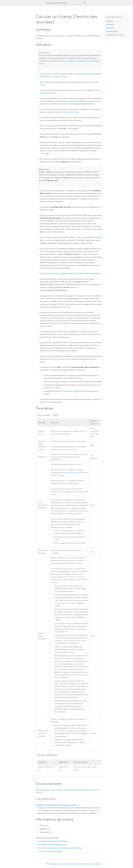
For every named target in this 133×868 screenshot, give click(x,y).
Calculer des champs (71, 112)
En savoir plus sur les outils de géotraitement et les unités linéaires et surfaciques (70, 274)
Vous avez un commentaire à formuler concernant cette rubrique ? (76, 864)
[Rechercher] (85, 3)
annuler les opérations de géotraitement (71, 391)
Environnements (112, 31)
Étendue (60, 790)
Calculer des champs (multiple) (50, 851)
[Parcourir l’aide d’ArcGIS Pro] (64, 3)
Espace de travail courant (46, 790)
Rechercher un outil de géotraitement (53, 845)
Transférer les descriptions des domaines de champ (57, 805)
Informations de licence (115, 35)
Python (56, 415)
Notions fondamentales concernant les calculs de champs (60, 848)
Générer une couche (67, 101)
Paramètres (110, 28)
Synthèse (110, 21)
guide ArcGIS (71, 484)
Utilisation (110, 25)
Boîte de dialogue (44, 415)
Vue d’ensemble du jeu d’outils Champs (53, 841)
